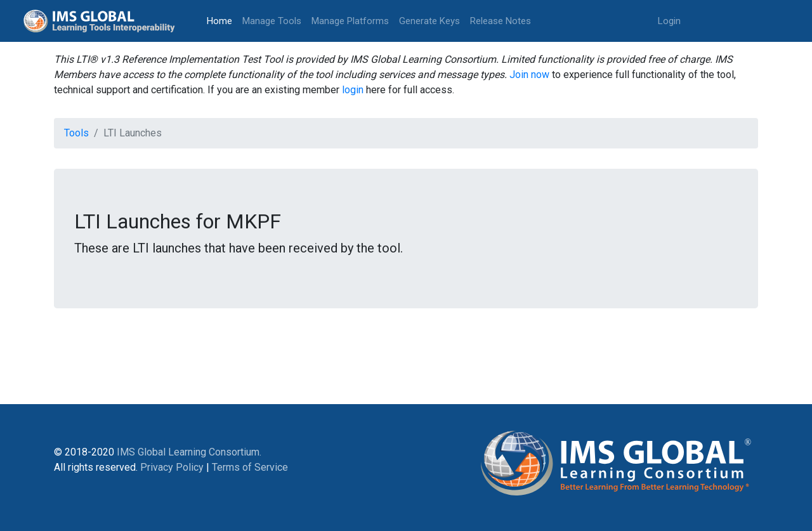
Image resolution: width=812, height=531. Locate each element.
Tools (76, 133)
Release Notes (501, 21)
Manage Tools (272, 21)
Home (222, 20)
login (353, 90)
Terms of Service (250, 467)
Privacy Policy (172, 467)
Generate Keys (429, 21)
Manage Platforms (350, 21)
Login (669, 21)
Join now (529, 75)
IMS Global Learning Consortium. (189, 452)
